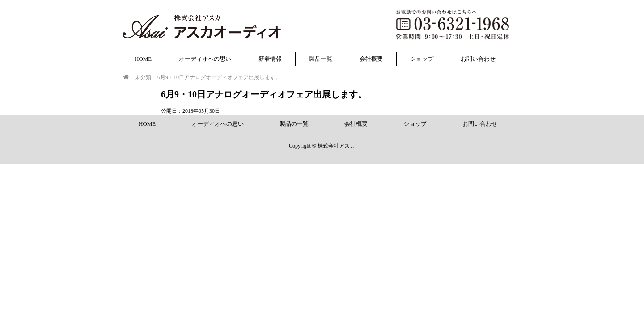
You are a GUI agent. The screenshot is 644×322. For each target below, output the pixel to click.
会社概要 (371, 59)
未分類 (143, 77)
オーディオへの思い (205, 59)
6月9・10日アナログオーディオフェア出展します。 (219, 77)
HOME (143, 59)
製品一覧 (321, 59)
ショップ (422, 59)
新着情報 (270, 59)
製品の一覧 (294, 124)
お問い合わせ (478, 59)
